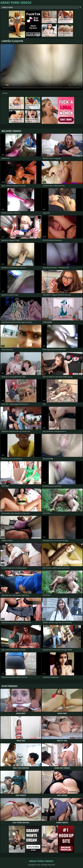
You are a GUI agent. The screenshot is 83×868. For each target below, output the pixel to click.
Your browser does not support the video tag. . (41, 67)
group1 (5, 93)
